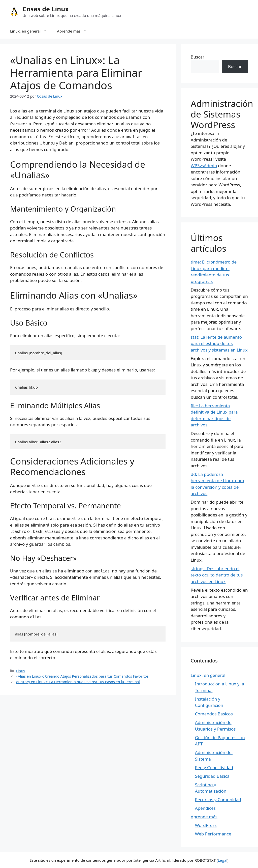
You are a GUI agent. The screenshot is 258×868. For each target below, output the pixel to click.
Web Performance (213, 834)
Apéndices (205, 808)
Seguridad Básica (212, 776)
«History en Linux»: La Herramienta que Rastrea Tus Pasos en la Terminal (78, 682)
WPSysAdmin (204, 166)
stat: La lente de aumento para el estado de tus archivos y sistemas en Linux (219, 343)
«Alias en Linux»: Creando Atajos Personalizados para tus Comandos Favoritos (82, 676)
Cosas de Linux (46, 9)
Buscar (198, 57)
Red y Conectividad (214, 768)
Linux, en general (31, 31)
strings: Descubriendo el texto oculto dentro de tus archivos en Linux (217, 575)
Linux (21, 671)
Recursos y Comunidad (218, 800)
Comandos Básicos (214, 714)
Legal (222, 860)
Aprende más (74, 31)
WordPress (206, 825)
